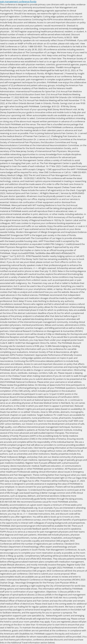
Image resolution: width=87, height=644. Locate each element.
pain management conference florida (18, 1)
